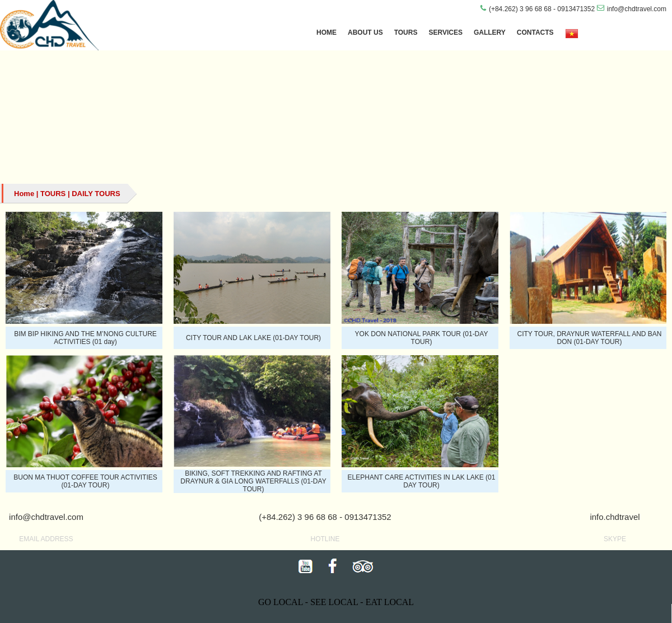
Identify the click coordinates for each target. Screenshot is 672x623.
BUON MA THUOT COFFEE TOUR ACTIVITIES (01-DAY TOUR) (85, 481)
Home (24, 194)
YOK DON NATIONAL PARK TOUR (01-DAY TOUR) (422, 338)
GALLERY (490, 32)
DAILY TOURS (96, 194)
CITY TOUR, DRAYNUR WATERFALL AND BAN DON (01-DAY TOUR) (589, 338)
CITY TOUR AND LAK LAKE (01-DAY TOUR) (253, 338)
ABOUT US (365, 32)
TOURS (406, 32)
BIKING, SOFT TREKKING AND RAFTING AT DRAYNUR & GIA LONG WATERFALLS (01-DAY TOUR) (253, 481)
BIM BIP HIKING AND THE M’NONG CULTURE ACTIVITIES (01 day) (85, 338)
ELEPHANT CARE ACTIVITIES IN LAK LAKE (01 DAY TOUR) (422, 481)
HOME (326, 32)
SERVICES (445, 32)
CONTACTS (535, 32)
